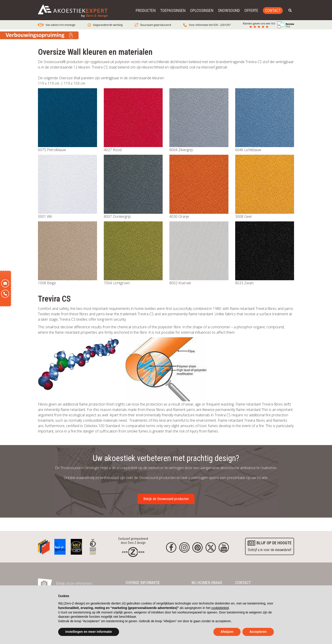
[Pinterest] (197, 547)
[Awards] (44, 546)
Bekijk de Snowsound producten (166, 499)
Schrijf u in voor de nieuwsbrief (269, 546)
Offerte (251, 10)
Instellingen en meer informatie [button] (89, 632)
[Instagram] (184, 547)
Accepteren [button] (258, 632)
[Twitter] (211, 547)
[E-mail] (5, 283)
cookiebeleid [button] (220, 608)
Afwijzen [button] (227, 632)
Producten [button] (146, 10)
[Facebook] (171, 547)
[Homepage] (133, 552)
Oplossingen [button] (202, 10)
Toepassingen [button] (173, 10)
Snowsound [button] (229, 10)
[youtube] (224, 547)
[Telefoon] (5, 294)
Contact (273, 10)
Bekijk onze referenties (74, 583)
